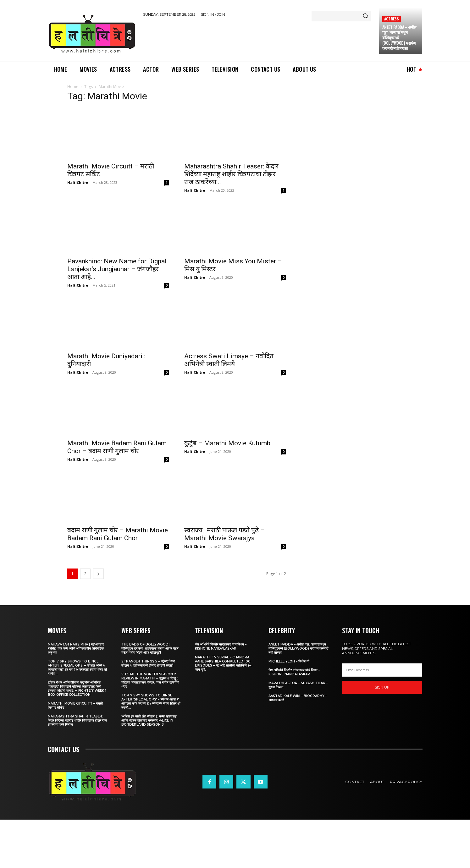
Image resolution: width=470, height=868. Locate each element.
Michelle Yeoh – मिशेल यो (289, 661)
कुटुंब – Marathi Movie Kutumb (227, 443)
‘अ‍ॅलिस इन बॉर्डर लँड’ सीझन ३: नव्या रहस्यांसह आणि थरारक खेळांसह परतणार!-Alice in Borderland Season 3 (149, 720)
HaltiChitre (78, 182)
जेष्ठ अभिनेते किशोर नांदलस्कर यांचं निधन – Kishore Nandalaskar (221, 646)
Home (73, 87)
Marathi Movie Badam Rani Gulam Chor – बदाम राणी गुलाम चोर (117, 447)
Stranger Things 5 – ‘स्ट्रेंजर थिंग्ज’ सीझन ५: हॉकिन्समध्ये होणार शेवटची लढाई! (148, 663)
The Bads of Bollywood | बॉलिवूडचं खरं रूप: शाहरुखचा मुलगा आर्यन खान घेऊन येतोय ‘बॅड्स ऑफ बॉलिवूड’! (150, 648)
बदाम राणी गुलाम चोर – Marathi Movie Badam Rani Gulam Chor (118, 534)
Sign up (382, 687)
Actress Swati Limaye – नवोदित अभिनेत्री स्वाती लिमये (229, 360)
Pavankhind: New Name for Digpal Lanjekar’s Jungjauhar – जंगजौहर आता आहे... (117, 269)
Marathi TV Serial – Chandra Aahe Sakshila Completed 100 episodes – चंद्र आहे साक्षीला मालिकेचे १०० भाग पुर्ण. (224, 663)
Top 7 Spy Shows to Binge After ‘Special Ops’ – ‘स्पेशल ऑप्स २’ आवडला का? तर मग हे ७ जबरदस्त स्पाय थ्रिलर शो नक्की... (77, 667)
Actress (392, 19)
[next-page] (98, 574)
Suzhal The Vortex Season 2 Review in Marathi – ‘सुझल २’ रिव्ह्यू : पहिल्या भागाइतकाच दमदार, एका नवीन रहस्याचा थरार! (150, 680)
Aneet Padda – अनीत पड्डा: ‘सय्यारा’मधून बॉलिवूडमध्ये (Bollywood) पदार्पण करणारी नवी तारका (299, 648)
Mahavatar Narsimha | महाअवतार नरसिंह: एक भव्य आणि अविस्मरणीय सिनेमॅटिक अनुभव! (76, 648)
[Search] (365, 16)
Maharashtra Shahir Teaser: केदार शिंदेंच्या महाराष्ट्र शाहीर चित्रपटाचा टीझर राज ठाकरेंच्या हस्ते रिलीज (77, 720)
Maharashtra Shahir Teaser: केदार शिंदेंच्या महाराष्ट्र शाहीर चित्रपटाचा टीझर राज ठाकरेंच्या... (231, 174)
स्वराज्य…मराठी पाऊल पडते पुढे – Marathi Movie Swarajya (224, 534)
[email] (382, 670)
